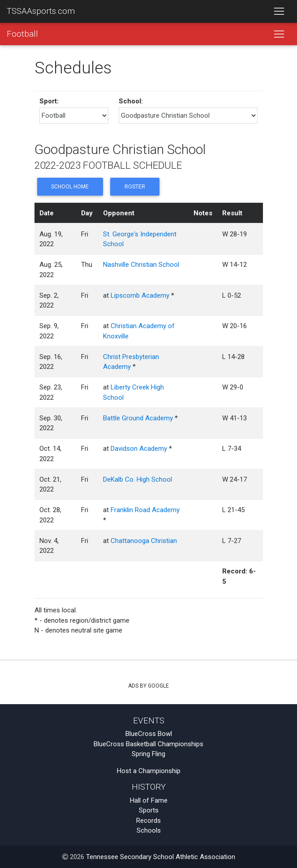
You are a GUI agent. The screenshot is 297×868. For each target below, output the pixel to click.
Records (148, 821)
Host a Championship (149, 771)
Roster (135, 187)
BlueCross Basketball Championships (148, 744)
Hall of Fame (149, 800)
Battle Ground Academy (138, 418)
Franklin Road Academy (145, 510)
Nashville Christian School (141, 265)
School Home (70, 187)
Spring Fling (148, 754)
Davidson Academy (139, 449)
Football (22, 34)
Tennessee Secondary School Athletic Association (161, 857)
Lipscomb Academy (140, 295)
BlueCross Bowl (149, 734)
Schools (149, 830)
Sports (149, 810)
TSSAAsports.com (41, 11)
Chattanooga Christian (144, 541)
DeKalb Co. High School (138, 479)
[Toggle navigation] (279, 12)
